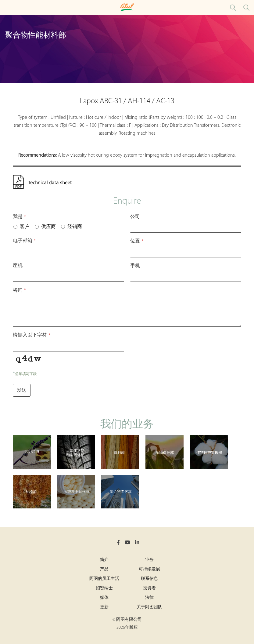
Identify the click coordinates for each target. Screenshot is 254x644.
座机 (18, 266)
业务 (149, 560)
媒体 (104, 598)
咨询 (19, 290)
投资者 (149, 588)
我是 (19, 217)
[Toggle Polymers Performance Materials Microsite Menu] (6, 7)
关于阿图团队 (149, 607)
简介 (104, 560)
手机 (135, 266)
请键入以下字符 (32, 335)
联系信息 (149, 579)
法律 (149, 598)
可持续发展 (149, 569)
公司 (135, 217)
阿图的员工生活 (104, 579)
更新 (104, 607)
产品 (104, 569)
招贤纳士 (104, 588)
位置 (137, 241)
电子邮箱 (24, 241)
